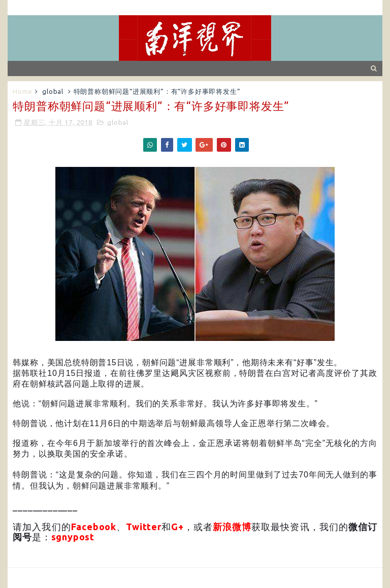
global (53, 91)
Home (22, 91)
